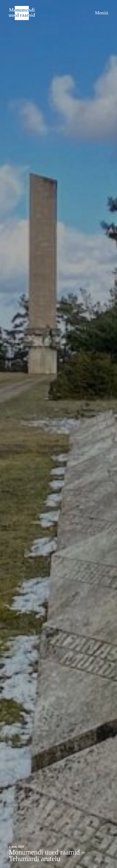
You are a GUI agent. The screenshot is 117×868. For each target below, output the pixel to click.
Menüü (102, 13)
